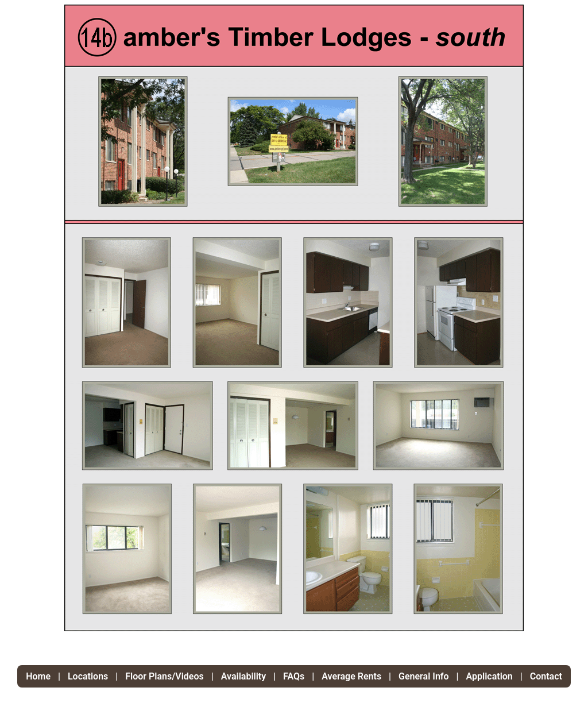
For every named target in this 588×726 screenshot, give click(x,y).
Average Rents (351, 676)
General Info (424, 676)
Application (490, 676)
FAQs (294, 676)
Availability (243, 676)
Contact (546, 676)
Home (39, 676)
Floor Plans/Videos (165, 676)
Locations (88, 676)
